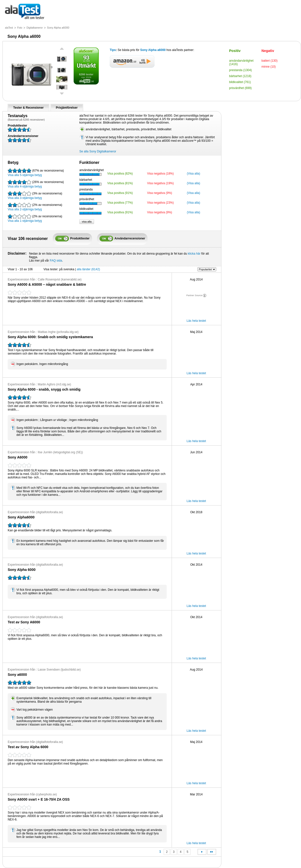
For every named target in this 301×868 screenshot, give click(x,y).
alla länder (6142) (88, 269)
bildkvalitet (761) (240, 82)
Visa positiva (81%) (120, 183)
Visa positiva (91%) (120, 193)
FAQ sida (56, 261)
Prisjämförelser (67, 108)
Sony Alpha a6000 (153, 50)
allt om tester (25, 12)
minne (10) (269, 67)
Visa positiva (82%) (120, 174)
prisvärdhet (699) (240, 88)
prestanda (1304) (240, 70)
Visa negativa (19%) (160, 183)
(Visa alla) (193, 174)
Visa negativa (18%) (160, 174)
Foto (20, 28)
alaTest (9, 28)
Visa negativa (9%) (160, 193)
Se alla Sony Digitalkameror (98, 151)
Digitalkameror (34, 28)
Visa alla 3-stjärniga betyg (35, 195)
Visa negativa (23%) (160, 203)
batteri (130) (270, 61)
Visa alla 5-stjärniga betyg (36, 173)
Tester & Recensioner (28, 108)
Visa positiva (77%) (120, 203)
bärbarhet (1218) (240, 76)
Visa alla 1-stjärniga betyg (35, 218)
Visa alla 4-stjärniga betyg (36, 184)
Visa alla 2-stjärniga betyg (35, 207)
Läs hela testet (196, 321)
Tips (113, 50)
